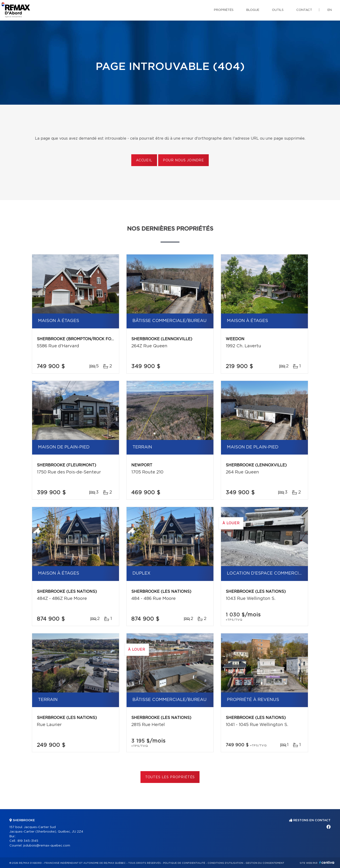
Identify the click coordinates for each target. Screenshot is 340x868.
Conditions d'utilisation (225, 863)
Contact (304, 10)
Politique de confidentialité (184, 863)
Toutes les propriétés (170, 777)
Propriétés (224, 10)
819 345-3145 (28, 841)
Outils (278, 10)
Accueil (144, 160)
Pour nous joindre (183, 160)
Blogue (253, 10)
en (330, 10)
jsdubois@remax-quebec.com (47, 846)
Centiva (327, 862)
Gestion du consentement (265, 863)
